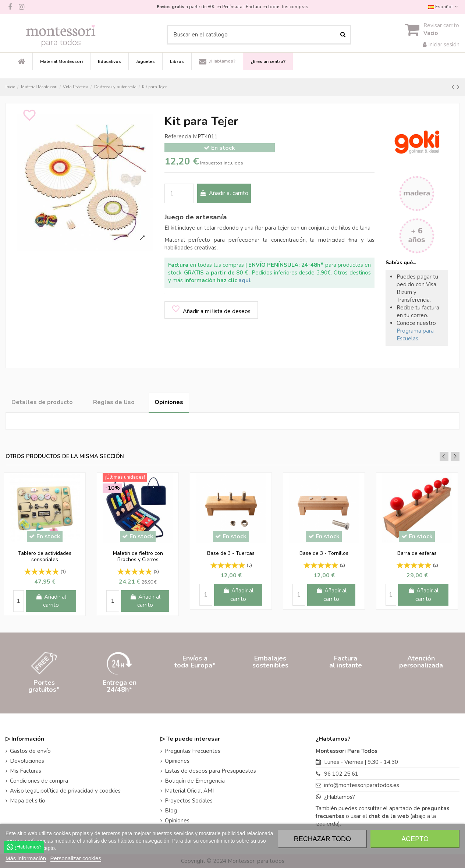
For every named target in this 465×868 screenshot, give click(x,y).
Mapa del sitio (28, 801)
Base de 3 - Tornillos (324, 553)
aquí (244, 280)
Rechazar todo (322, 839)
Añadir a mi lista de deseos (211, 310)
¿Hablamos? (340, 797)
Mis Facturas (26, 771)
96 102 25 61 (341, 774)
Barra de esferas (417, 553)
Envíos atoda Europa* (195, 686)
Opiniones (169, 402)
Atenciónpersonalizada (421, 686)
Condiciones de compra (39, 781)
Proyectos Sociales (189, 801)
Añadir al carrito (224, 193)
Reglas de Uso (114, 402)
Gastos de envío (30, 751)
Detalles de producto (42, 402)
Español (444, 7)
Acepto (415, 839)
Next (455, 456)
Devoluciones (27, 761)
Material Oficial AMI (189, 791)
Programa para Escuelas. (415, 335)
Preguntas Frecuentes (193, 751)
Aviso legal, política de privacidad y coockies (65, 791)
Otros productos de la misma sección (65, 456)
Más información (26, 858)
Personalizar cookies (76, 858)
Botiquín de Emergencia (195, 781)
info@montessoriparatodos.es (362, 785)
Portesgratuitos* (44, 686)
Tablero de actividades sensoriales (45, 556)
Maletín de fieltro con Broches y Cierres (138, 556)
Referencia (178, 137)
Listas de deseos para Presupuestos (210, 771)
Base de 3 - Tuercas (231, 553)
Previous (444, 456)
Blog (171, 811)
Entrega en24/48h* (120, 686)
